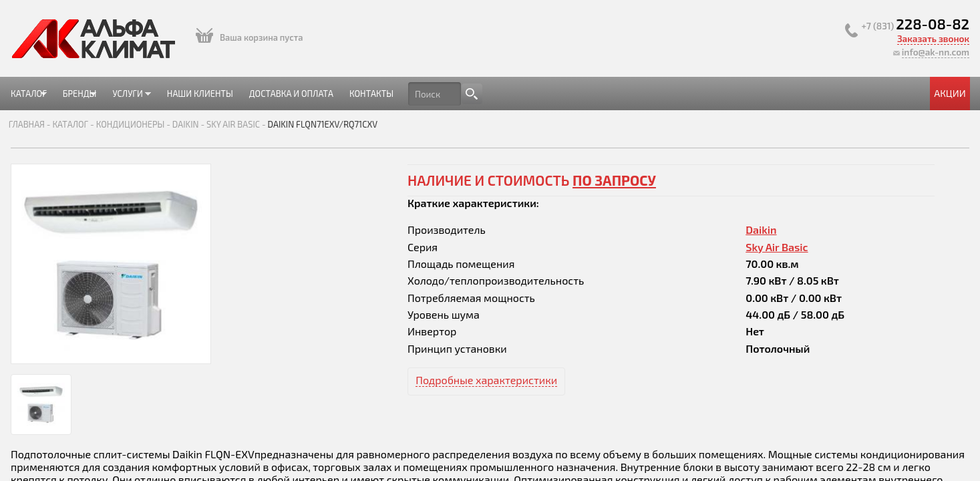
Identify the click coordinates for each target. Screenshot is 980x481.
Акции (791, 93)
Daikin (340, 133)
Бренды (246, 99)
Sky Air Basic (387, 133)
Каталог (187, 99)
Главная (181, 133)
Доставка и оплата (485, 93)
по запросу (614, 189)
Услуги (306, 99)
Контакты (573, 93)
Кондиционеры (284, 133)
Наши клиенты (384, 93)
